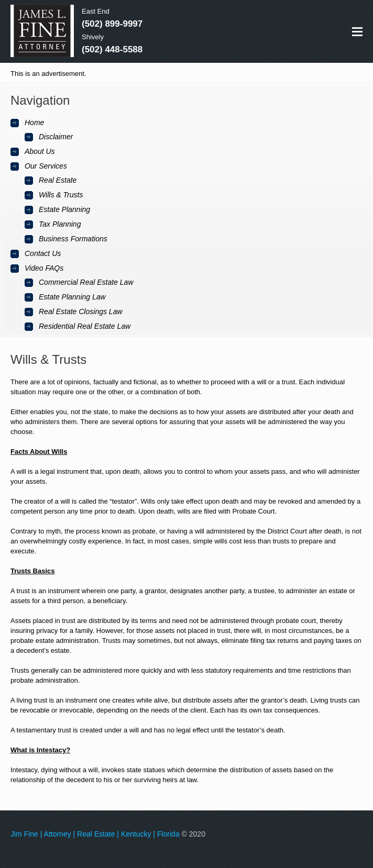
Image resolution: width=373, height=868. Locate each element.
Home (34, 123)
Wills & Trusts (61, 195)
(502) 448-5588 (112, 49)
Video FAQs (44, 268)
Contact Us (43, 253)
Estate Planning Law (72, 297)
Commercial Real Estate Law (86, 282)
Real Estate (58, 180)
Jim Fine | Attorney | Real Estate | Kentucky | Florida (95, 834)
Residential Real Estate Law (85, 326)
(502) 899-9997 (112, 24)
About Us (40, 151)
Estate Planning (64, 209)
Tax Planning (60, 224)
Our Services (46, 166)
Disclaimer (56, 137)
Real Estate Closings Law (81, 311)
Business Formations (73, 239)
